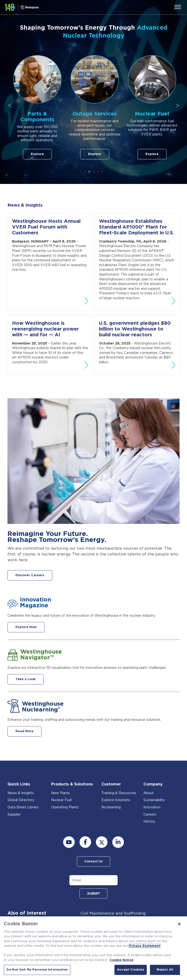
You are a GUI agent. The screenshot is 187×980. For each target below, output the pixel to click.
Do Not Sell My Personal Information (37, 970)
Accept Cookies (131, 970)
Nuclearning (111, 807)
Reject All (165, 970)
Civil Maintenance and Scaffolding (113, 913)
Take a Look (26, 679)
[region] (93, 948)
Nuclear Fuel (61, 800)
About (149, 793)
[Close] (179, 924)
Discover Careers (30, 575)
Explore (67, 154)
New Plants (60, 793)
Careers (150, 815)
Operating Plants (65, 807)
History (149, 822)
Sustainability (154, 800)
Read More (24, 731)
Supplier (14, 815)
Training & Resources (119, 793)
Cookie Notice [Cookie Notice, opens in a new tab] (122, 960)
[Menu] (178, 7)
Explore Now (26, 627)
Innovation (152, 807)
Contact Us (93, 862)
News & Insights (25, 205)
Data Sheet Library (23, 807)
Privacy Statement (145, 946)
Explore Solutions (116, 800)
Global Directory (21, 800)
